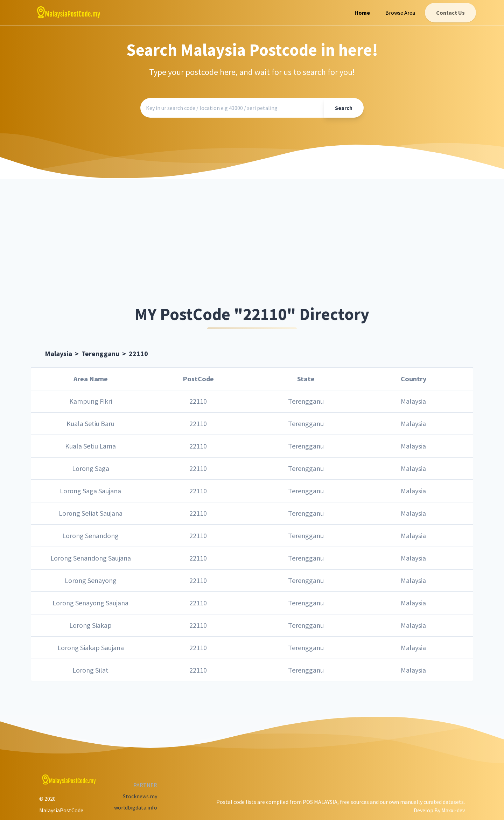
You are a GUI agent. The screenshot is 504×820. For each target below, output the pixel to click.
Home (362, 13)
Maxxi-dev (453, 810)
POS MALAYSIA (320, 802)
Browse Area (400, 13)
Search (344, 108)
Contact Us (450, 13)
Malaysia (58, 353)
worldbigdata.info (136, 807)
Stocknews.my (140, 796)
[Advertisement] (252, 243)
